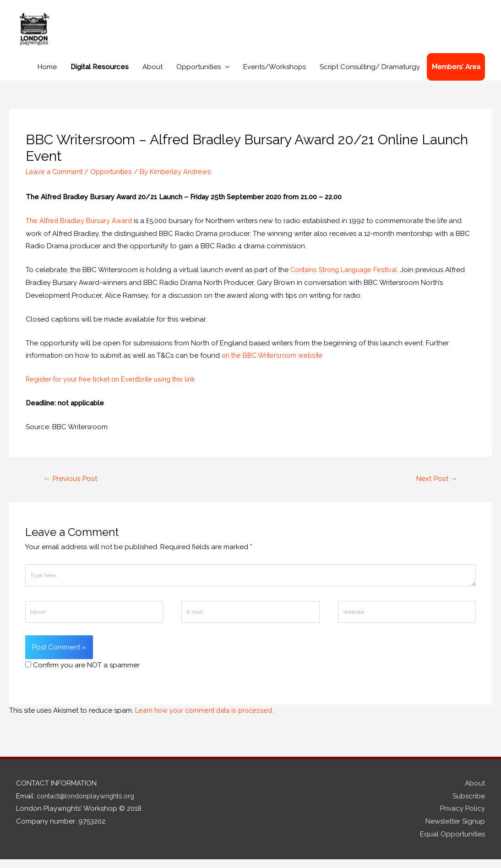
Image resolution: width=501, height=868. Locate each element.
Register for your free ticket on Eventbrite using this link (115, 388)
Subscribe (469, 805)
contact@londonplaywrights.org (90, 805)
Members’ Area (456, 75)
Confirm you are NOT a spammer (82, 674)
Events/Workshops (275, 75)
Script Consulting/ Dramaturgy (370, 75)
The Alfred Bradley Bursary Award (80, 229)
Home (47, 75)
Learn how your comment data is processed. (208, 719)
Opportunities (199, 75)
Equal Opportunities (452, 843)
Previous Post (72, 487)
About (152, 75)
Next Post (436, 487)
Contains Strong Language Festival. (348, 278)
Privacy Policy (463, 818)
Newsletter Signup (455, 830)
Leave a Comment (55, 180)
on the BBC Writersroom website (274, 364)
